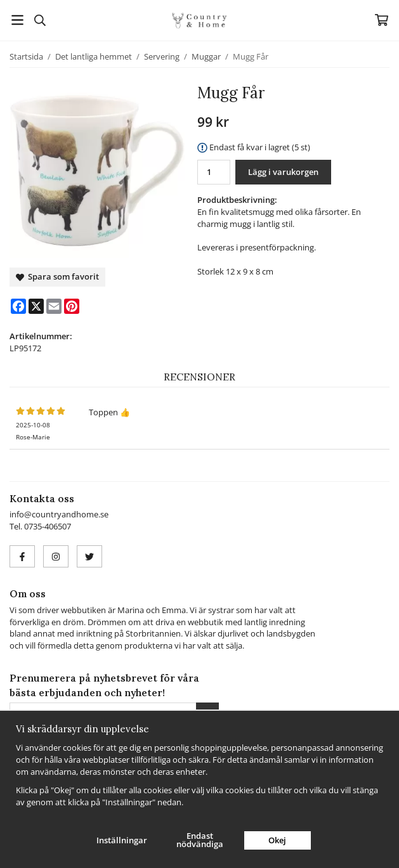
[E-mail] (54, 306)
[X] (36, 306)
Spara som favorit (57, 276)
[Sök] (40, 20)
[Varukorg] (382, 20)
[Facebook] (18, 306)
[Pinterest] (72, 306)
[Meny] (17, 20)
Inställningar (122, 840)
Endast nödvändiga (200, 840)
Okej (277, 840)
